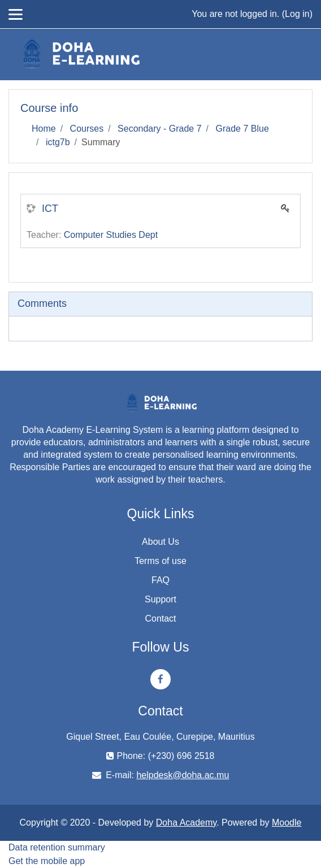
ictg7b (58, 142)
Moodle (287, 823)
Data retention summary (57, 847)
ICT (50, 209)
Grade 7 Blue (242, 129)
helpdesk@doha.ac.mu (183, 775)
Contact (160, 619)
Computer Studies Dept (111, 235)
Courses (87, 129)
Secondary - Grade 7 (160, 129)
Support (160, 599)
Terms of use (160, 561)
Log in (297, 14)
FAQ (160, 580)
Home (44, 129)
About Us (160, 542)
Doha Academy (186, 823)
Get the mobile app (47, 861)
